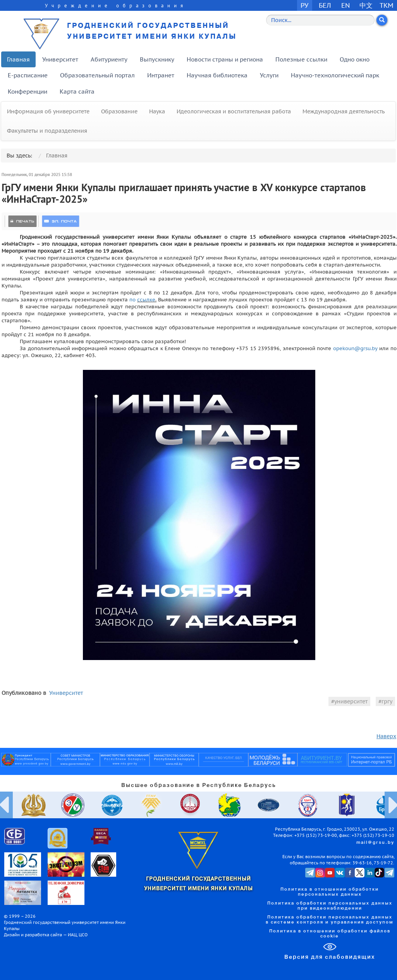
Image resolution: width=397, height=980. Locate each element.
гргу (387, 701)
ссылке (146, 299)
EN (346, 5)
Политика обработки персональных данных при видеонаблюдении (330, 906)
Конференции (27, 92)
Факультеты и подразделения (47, 131)
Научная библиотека (217, 75)
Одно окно (355, 59)
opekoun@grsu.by (355, 348)
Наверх (386, 736)
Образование (119, 111)
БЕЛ (325, 5)
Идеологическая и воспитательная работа (234, 111)
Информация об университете (48, 111)
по (133, 299)
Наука (157, 111)
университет (351, 701)
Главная (18, 59)
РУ (304, 5)
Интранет (161, 75)
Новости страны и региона (225, 59)
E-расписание (28, 75)
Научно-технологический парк (335, 75)
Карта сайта (77, 92)
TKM (387, 5)
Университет (60, 59)
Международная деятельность (344, 111)
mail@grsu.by (375, 843)
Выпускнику (157, 59)
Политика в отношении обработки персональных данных (330, 892)
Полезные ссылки (301, 59)
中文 (366, 5)
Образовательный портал (97, 75)
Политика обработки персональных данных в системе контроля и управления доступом (330, 920)
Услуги (269, 75)
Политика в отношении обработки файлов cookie (330, 934)
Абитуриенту (109, 59)
